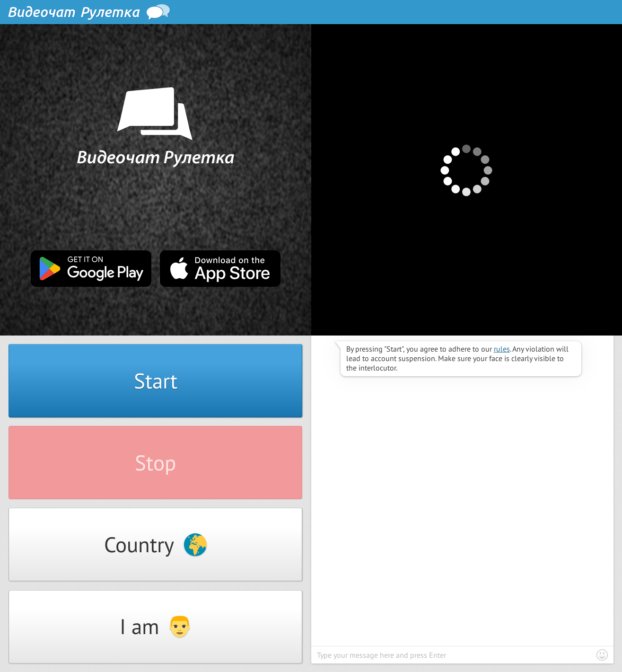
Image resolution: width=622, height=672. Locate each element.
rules (502, 349)
